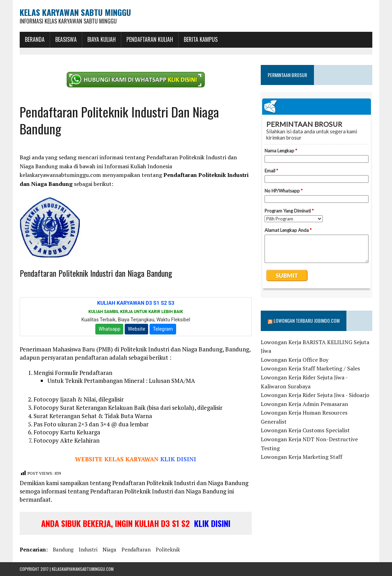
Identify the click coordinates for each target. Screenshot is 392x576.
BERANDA (35, 39)
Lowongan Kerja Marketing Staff (302, 457)
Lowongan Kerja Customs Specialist (305, 430)
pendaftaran (136, 549)
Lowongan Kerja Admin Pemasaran (304, 404)
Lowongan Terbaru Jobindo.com (307, 320)
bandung (63, 549)
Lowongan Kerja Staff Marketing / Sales (310, 368)
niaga (109, 549)
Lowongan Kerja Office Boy (295, 360)
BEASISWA (66, 39)
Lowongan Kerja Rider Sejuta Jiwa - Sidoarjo (315, 395)
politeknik (168, 549)
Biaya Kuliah (102, 39)
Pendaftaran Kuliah (150, 39)
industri (88, 549)
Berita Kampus (201, 39)
